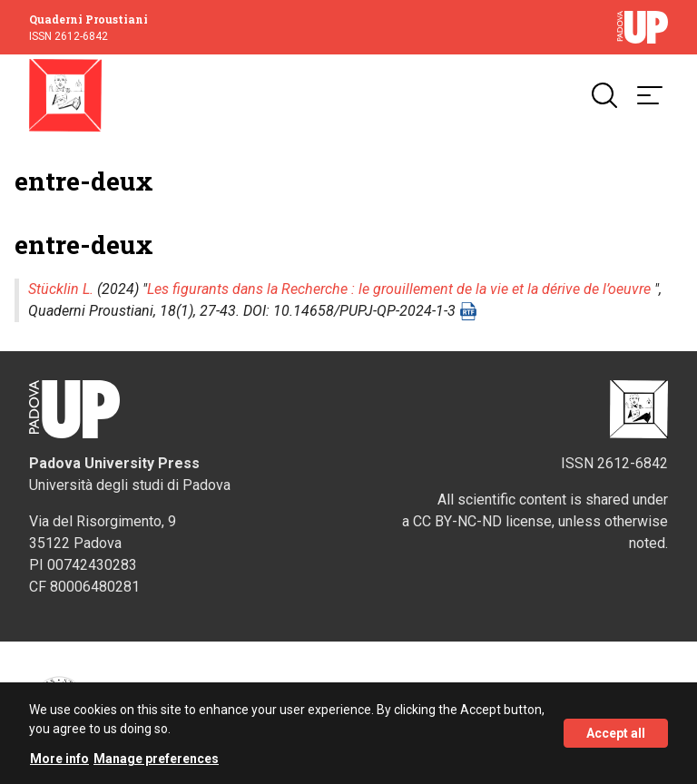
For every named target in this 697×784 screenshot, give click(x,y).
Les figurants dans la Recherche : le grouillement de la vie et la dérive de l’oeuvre (399, 289)
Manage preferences (156, 759)
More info (59, 759)
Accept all (616, 733)
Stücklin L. (61, 289)
